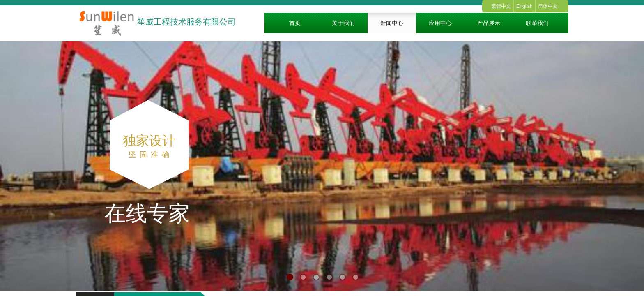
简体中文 (548, 6)
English (524, 6)
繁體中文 (501, 6)
